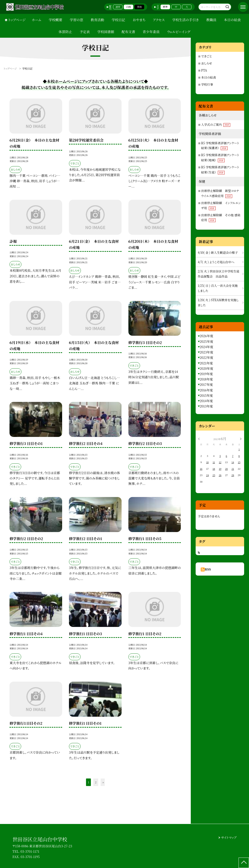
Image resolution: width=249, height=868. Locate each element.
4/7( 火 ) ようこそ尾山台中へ (216, 262)
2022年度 (206, 357)
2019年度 (206, 374)
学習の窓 (76, 20)
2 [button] (96, 782)
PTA (204, 70)
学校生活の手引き (186, 20)
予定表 (85, 32)
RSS (208, 569)
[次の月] (241, 439)
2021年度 (206, 363)
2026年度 (206, 336)
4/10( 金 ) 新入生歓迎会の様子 (218, 253)
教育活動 (97, 20)
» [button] (103, 782)
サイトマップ (229, 837)
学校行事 (207, 84)
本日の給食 (232, 20)
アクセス (159, 20)
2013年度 (206, 406)
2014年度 (206, 401)
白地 (129, 7)
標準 (165, 7)
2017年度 (206, 384)
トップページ (17, 20)
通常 (118, 7)
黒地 (139, 7)
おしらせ (207, 63)
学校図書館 (106, 32)
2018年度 (206, 379)
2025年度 (206, 341)
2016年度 (206, 390)
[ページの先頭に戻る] (244, 863)
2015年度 (206, 395)
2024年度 (206, 347)
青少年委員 (151, 32)
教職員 (211, 20)
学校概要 (56, 20)
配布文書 (128, 32)
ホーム (36, 20)
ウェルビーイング (179, 32)
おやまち (139, 20)
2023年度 (206, 352)
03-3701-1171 (30, 851)
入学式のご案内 (216, 125)
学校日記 (118, 20)
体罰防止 (66, 32)
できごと (207, 56)
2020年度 (206, 368)
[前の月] (199, 439)
